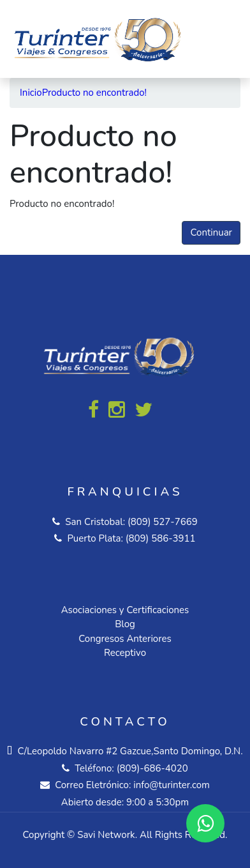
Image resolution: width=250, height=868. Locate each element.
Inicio (31, 93)
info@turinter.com (170, 785)
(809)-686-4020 (152, 768)
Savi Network (106, 835)
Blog (125, 624)
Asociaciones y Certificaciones (125, 610)
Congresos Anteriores (125, 639)
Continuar (211, 232)
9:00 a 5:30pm (158, 802)
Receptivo (125, 653)
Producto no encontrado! (94, 93)
